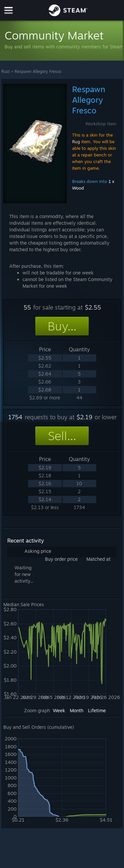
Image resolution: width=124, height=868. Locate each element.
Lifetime (97, 710)
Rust (5, 71)
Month (77, 710)
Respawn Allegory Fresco (38, 71)
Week (59, 710)
